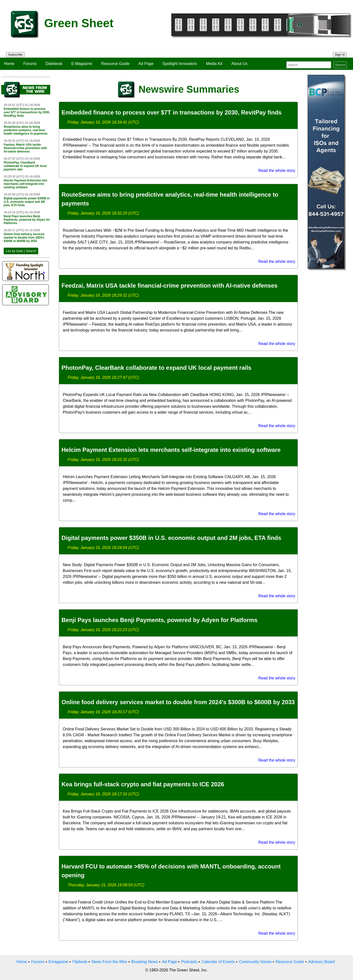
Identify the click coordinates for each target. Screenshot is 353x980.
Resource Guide (115, 64)
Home (9, 64)
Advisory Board (321, 962)
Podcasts (189, 962)
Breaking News (145, 962)
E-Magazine (82, 64)
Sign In (340, 55)
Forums (30, 64)
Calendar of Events (218, 962)
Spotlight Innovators (180, 64)
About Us (240, 64)
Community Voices (255, 962)
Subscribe (15, 55)
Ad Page (146, 64)
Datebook (54, 64)
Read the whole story (277, 171)
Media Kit (214, 64)
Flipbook (80, 962)
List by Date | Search (21, 251)
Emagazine (58, 962)
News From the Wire (109, 962)
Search (340, 65)
